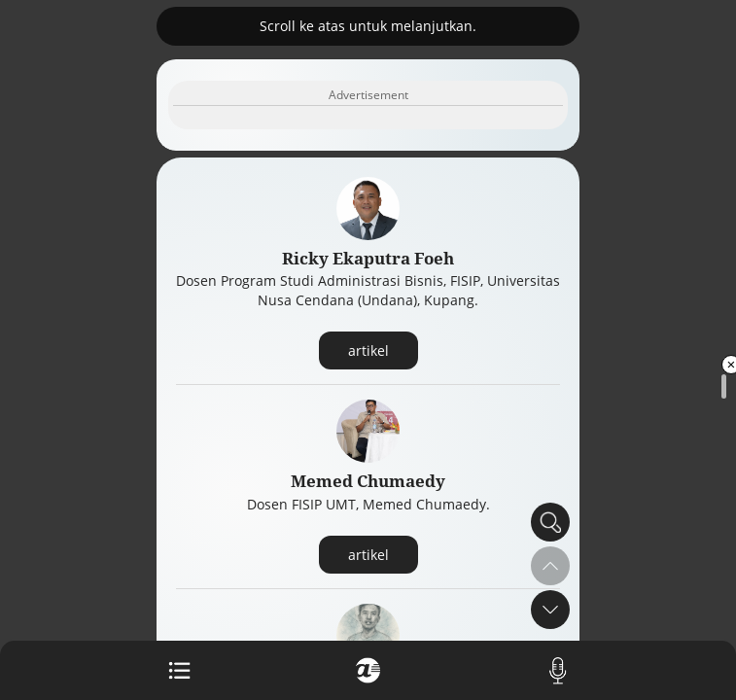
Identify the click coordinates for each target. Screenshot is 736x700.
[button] (550, 610)
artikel (368, 350)
